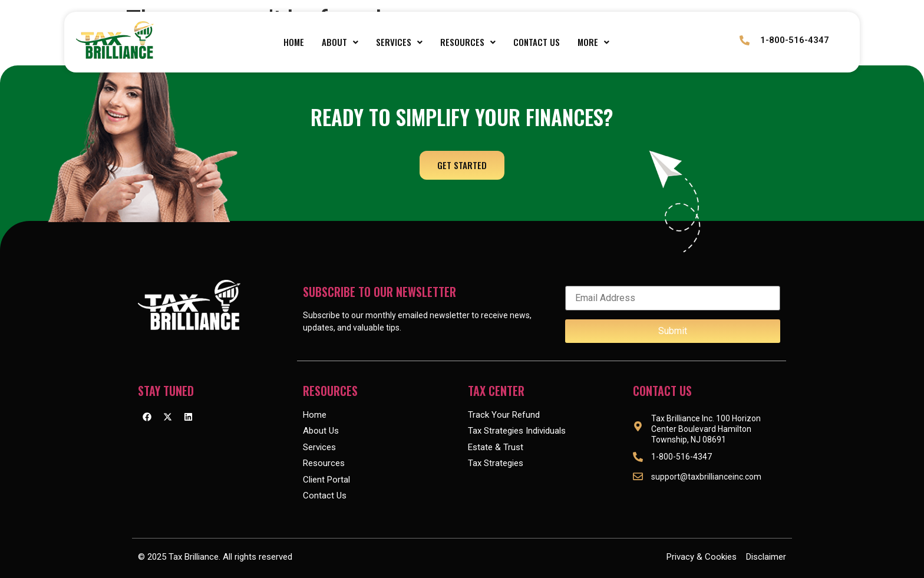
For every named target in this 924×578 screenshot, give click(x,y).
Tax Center (496, 391)
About (340, 42)
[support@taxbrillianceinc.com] (638, 476)
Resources (468, 42)
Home (294, 42)
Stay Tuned (166, 391)
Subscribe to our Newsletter (379, 292)
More (593, 42)
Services (399, 42)
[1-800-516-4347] (745, 40)
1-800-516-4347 (793, 40)
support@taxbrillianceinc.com (706, 477)
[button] (340, 42)
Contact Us (537, 42)
